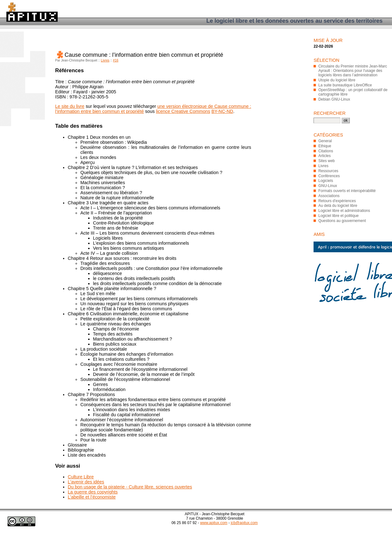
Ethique (325, 146)
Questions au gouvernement (342, 221)
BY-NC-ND (222, 111)
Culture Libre (81, 477)
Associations (329, 196)
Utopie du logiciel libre (337, 80)
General (325, 141)
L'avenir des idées (86, 482)
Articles (324, 156)
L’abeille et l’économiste (92, 497)
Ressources (328, 171)
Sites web (326, 161)
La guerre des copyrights (93, 492)
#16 (116, 60)
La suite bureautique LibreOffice (345, 85)
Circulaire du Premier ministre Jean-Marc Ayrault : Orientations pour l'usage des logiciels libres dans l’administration (353, 71)
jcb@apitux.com (244, 523)
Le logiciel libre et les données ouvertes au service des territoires (294, 21)
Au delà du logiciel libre (338, 206)
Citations (326, 151)
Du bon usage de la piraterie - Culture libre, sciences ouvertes (130, 487)
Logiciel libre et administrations (344, 211)
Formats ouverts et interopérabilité (347, 191)
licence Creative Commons (183, 111)
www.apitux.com (214, 523)
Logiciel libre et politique (338, 216)
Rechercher (330, 113)
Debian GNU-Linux (334, 99)
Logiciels (326, 181)
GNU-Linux (328, 186)
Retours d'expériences (337, 201)
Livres (105, 60)
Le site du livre (70, 106)
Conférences (329, 176)
